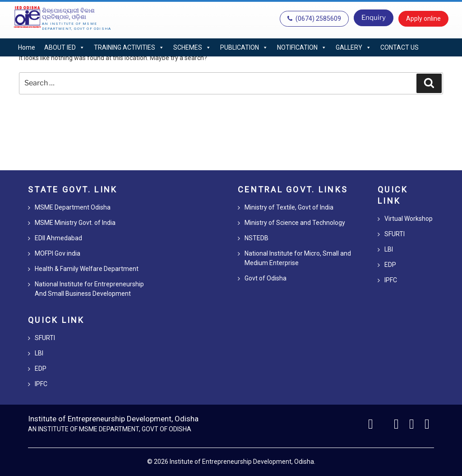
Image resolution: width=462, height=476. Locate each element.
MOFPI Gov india (58, 253)
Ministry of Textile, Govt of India (289, 207)
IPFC (41, 384)
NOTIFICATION (302, 47)
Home (27, 47)
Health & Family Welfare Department (87, 269)
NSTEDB (256, 238)
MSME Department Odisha (73, 207)
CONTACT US (400, 47)
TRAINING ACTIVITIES (129, 47)
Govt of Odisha (266, 278)
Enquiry (374, 18)
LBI (39, 353)
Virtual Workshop (409, 219)
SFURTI (45, 338)
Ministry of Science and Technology (295, 223)
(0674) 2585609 (314, 19)
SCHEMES (192, 47)
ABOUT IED (65, 47)
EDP (41, 369)
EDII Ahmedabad (58, 238)
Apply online (423, 19)
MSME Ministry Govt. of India (75, 223)
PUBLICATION (244, 47)
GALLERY (353, 47)
